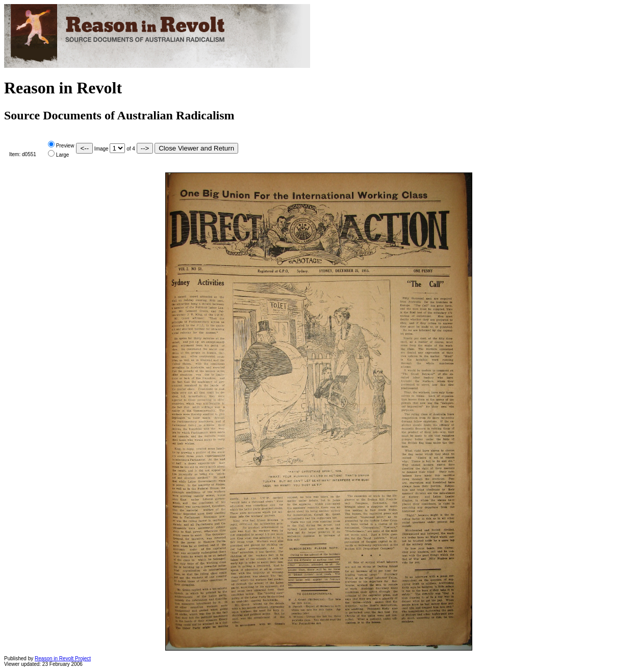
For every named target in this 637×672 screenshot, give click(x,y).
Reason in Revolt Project (63, 658)
